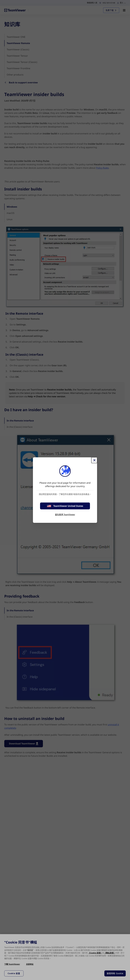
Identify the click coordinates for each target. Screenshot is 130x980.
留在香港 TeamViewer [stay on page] (65, 514)
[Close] (94, 460)
